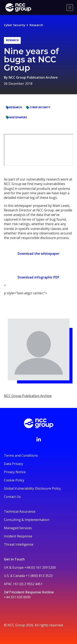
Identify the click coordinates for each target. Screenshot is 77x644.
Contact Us (12, 497)
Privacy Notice (15, 472)
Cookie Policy (14, 480)
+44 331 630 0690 (17, 597)
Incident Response (18, 536)
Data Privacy (13, 464)
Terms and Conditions (21, 455)
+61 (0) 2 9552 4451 (28, 584)
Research (36, 25)
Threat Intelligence (19, 544)
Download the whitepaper (39, 254)
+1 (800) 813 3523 (39, 576)
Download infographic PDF (38, 277)
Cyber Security (15, 25)
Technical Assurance (20, 511)
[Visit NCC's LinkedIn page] (39, 439)
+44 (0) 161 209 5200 (40, 567)
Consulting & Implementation (27, 520)
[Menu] (70, 8)
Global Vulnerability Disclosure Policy (32, 488)
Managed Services (18, 528)
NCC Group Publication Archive (33, 77)
